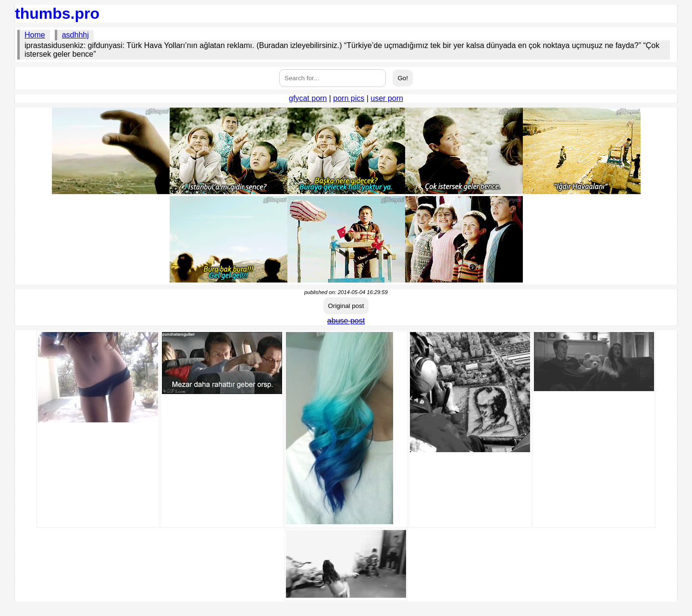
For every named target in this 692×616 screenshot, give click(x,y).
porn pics (349, 98)
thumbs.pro (57, 13)
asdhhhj (75, 35)
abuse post (346, 321)
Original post (346, 306)
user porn (387, 98)
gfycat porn (308, 98)
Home (35, 35)
